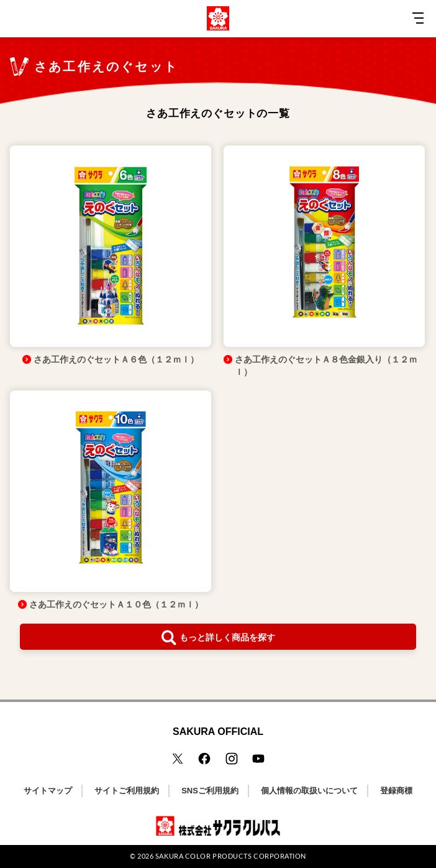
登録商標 (396, 791)
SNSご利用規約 (210, 791)
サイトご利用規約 (127, 791)
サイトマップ (48, 791)
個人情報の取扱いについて (309, 791)
